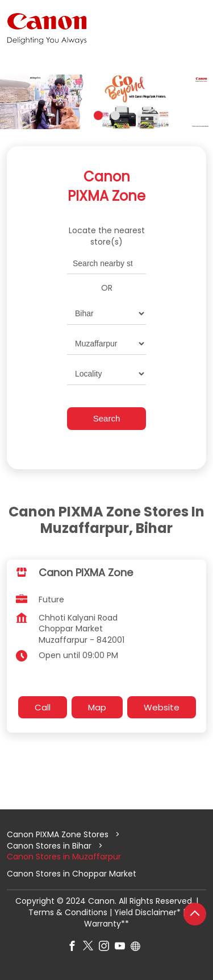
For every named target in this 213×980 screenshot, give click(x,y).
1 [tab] (98, 115)
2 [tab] (115, 115)
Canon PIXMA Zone (86, 572)
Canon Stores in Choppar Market (72, 874)
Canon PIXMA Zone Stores (59, 834)
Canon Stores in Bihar (49, 846)
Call (43, 707)
